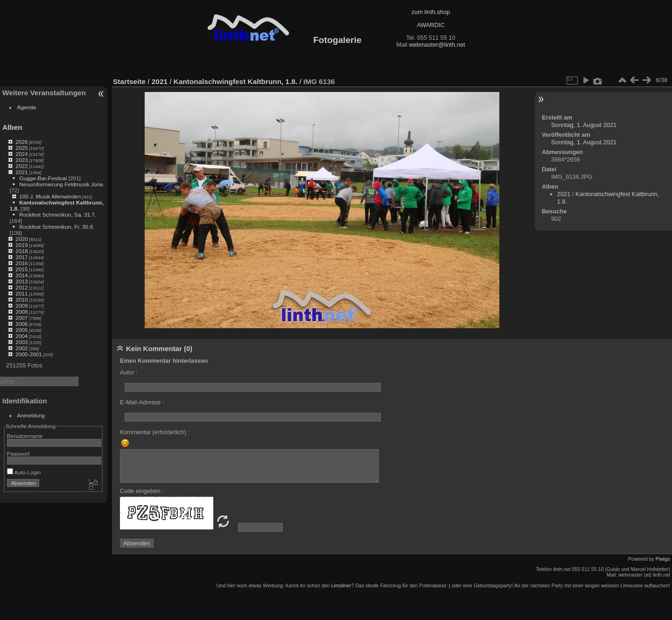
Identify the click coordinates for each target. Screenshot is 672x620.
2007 (21, 318)
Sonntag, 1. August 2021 (584, 125)
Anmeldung (31, 415)
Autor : (129, 372)
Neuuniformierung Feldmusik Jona (61, 184)
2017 (21, 257)
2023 (21, 160)
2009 (21, 306)
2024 (21, 154)
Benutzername (25, 436)
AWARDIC (430, 25)
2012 (21, 287)
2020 (21, 239)
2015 (21, 269)
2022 (21, 166)
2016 (21, 263)
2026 (21, 142)
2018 (21, 251)
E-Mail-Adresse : (142, 402)
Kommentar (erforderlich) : (155, 432)
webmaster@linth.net (437, 45)
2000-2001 (28, 354)
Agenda (27, 107)
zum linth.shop (431, 12)
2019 (21, 245)
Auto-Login (24, 472)
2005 (21, 330)
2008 (21, 312)
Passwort (18, 454)
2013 (21, 281)
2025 (21, 148)
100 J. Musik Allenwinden (50, 196)
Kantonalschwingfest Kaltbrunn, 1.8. (235, 81)
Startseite (129, 81)
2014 (21, 275)
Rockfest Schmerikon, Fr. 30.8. (57, 227)
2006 (21, 324)
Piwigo (663, 559)
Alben (12, 127)
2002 (21, 348)
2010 (21, 299)
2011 (21, 293)
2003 (21, 342)
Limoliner (341, 585)
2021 (21, 172)
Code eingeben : (142, 491)
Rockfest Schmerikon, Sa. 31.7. (58, 215)
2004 (21, 336)
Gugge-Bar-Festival (43, 178)
